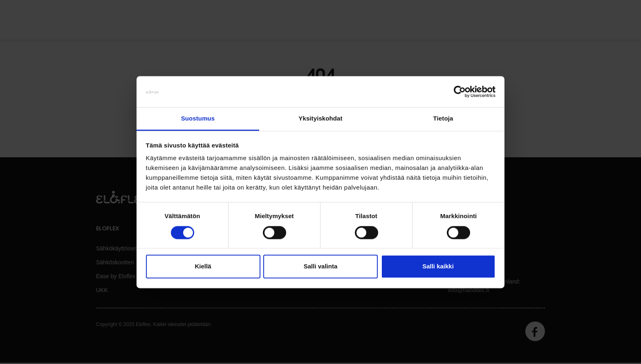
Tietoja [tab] (443, 119)
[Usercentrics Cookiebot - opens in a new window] (460, 92)
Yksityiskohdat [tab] (320, 119)
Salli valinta (321, 267)
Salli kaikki (438, 267)
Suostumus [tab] (198, 119)
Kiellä (203, 267)
